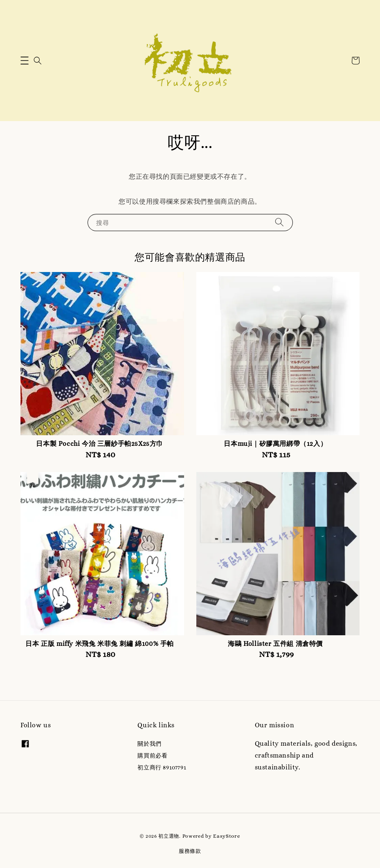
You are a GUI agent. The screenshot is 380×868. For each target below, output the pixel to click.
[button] (25, 61)
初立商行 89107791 (162, 767)
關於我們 (149, 744)
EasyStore (227, 836)
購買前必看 (152, 756)
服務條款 (190, 851)
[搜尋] (279, 222)
